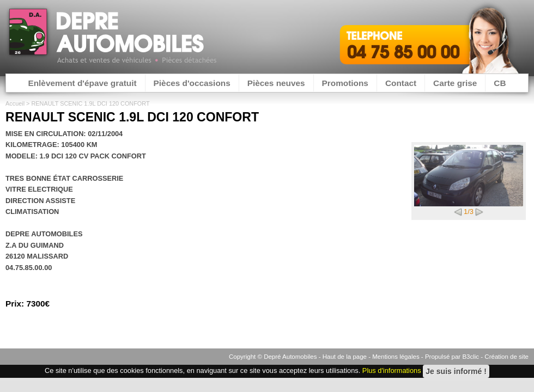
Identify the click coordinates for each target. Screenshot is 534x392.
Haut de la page (345, 357)
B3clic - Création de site (495, 357)
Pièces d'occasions (192, 83)
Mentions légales (396, 357)
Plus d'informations (392, 371)
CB (500, 83)
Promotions (345, 83)
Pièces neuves (276, 83)
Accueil (15, 103)
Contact (401, 83)
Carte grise (455, 83)
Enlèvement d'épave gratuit (82, 83)
